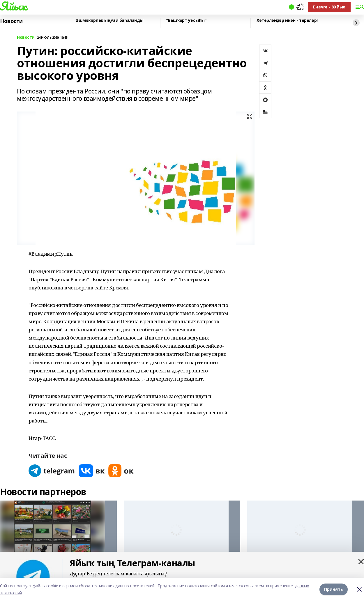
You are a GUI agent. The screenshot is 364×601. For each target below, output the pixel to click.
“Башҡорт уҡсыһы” (186, 21)
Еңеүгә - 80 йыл (329, 7)
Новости (11, 21)
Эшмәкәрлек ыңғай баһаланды (110, 21)
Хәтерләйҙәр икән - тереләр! (287, 21)
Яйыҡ (13, 6)
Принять (334, 589)
